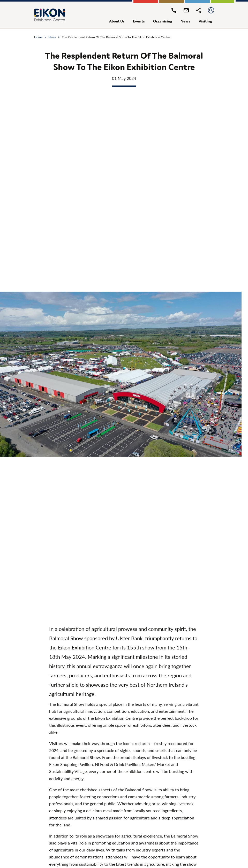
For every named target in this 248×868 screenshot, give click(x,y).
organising (163, 21)
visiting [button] (205, 21)
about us (117, 21)
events (139, 21)
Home (38, 37)
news (185, 21)
